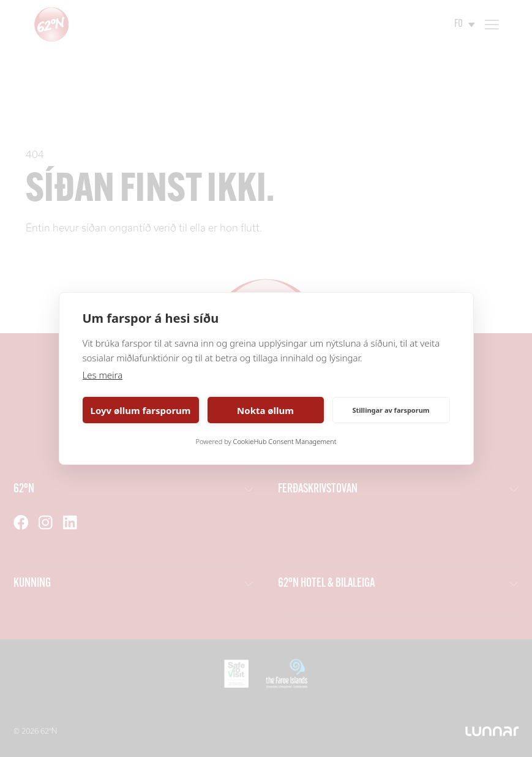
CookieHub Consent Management (285, 441)
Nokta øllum (265, 410)
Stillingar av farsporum (391, 410)
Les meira (103, 375)
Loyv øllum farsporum (141, 410)
